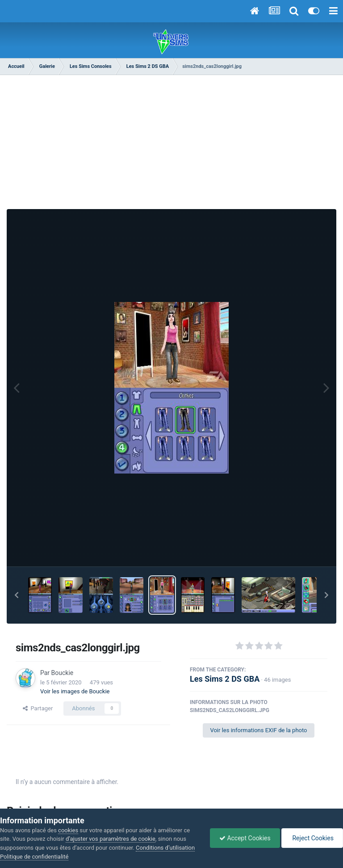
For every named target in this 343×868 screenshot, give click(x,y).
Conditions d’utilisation (165, 848)
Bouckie (63, 673)
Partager (38, 708)
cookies (68, 830)
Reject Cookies (312, 838)
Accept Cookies (245, 838)
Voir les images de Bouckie (75, 691)
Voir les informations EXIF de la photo (258, 730)
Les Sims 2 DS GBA (225, 679)
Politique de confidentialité (34, 857)
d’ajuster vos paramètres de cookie (111, 839)
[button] (17, 595)
